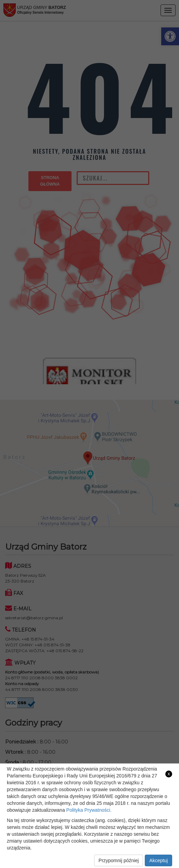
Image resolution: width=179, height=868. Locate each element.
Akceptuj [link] (158, 860)
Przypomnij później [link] (119, 860)
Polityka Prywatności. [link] (89, 810)
